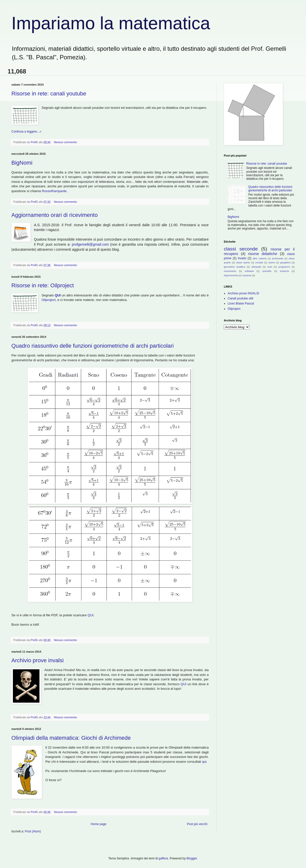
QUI (58, 295)
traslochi (285, 271)
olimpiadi (256, 267)
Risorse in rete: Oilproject (43, 285)
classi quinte (243, 262)
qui (204, 762)
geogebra (285, 262)
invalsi (242, 258)
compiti (259, 262)
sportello (267, 271)
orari (270, 267)
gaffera (163, 858)
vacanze (247, 275)
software (249, 271)
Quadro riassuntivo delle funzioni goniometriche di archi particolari (93, 346)
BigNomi (22, 163)
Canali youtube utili (240, 298)
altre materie (260, 258)
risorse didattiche (263, 254)
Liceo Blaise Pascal (241, 303)
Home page (99, 824)
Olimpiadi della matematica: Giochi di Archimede (71, 738)
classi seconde (241, 249)
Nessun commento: (66, 142)
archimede (278, 258)
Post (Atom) (33, 831)
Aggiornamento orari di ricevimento (54, 215)
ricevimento (230, 271)
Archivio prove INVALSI (243, 293)
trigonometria (231, 275)
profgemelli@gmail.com (90, 244)
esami (272, 262)
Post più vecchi (197, 824)
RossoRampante (54, 191)
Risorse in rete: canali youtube (49, 94)
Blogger (192, 858)
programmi (284, 267)
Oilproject (49, 300)
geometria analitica (234, 267)
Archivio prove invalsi (38, 660)
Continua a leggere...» (26, 132)
